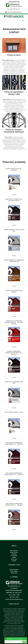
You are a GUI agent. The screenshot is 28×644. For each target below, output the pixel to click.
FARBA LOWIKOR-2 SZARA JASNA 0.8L (14, 230)
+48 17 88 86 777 (14, 9)
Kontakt (14, 561)
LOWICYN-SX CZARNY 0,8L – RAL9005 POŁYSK (14, 200)
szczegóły (14, 195)
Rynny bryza (14, 573)
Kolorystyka (14, 556)
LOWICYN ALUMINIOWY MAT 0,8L (14, 382)
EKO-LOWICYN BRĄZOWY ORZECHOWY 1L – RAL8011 (14, 504)
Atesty (14, 557)
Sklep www (14, 559)
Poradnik (14, 554)
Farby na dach (14, 55)
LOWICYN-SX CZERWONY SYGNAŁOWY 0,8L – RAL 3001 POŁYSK (14, 322)
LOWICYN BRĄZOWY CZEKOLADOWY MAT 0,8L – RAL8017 (14, 353)
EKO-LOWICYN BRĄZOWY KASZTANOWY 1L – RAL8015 (14, 443)
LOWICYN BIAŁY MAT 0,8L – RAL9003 (14, 169)
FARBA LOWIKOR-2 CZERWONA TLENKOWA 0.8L (14, 261)
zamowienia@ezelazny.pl (14, 12)
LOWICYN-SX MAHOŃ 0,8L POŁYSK (14, 291)
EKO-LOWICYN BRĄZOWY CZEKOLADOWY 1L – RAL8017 (14, 474)
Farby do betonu (14, 570)
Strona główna (14, 551)
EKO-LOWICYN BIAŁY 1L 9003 (14, 412)
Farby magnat (14, 571)
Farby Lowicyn (14, 552)
